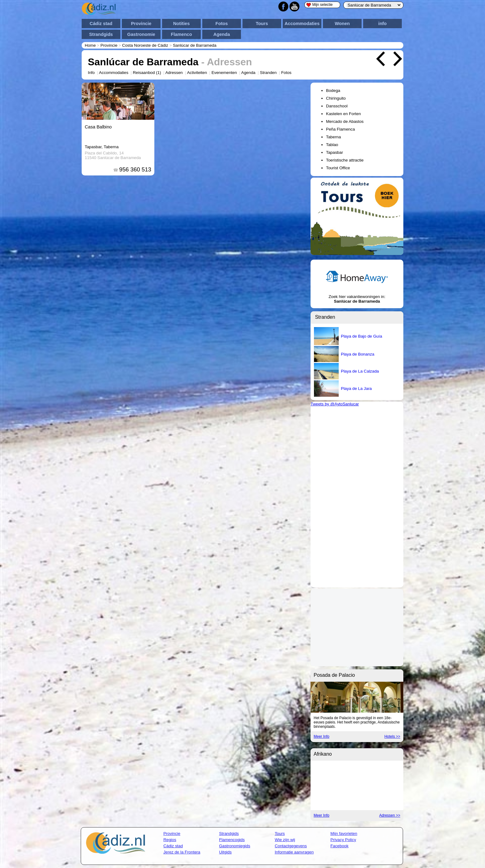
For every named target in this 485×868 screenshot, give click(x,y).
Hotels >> (392, 736)
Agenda (222, 34)
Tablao (332, 145)
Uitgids (225, 852)
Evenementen (224, 73)
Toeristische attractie (345, 160)
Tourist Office (338, 168)
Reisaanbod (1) (147, 73)
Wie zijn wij (285, 840)
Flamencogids (232, 840)
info (382, 24)
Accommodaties (302, 24)
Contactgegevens (291, 846)
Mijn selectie (320, 5)
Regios (170, 840)
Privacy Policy (343, 840)
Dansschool (337, 106)
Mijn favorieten (344, 833)
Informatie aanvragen (294, 852)
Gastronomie (141, 34)
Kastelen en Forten (343, 114)
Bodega (333, 91)
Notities (182, 24)
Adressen (174, 73)
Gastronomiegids (235, 846)
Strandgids (101, 34)
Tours (262, 24)
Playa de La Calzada (360, 371)
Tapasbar (335, 152)
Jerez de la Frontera (182, 852)
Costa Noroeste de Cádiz (145, 45)
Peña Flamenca (340, 129)
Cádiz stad (101, 24)
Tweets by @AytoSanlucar (335, 404)
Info (91, 73)
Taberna (333, 137)
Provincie (141, 24)
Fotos (222, 24)
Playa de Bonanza (358, 354)
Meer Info (322, 736)
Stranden (268, 73)
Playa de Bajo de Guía (361, 336)
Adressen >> (390, 815)
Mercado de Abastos (345, 121)
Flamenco (181, 34)
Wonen (342, 24)
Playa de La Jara (356, 389)
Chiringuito (336, 98)
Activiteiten (197, 73)
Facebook (339, 846)
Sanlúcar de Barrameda (195, 45)
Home (90, 45)
